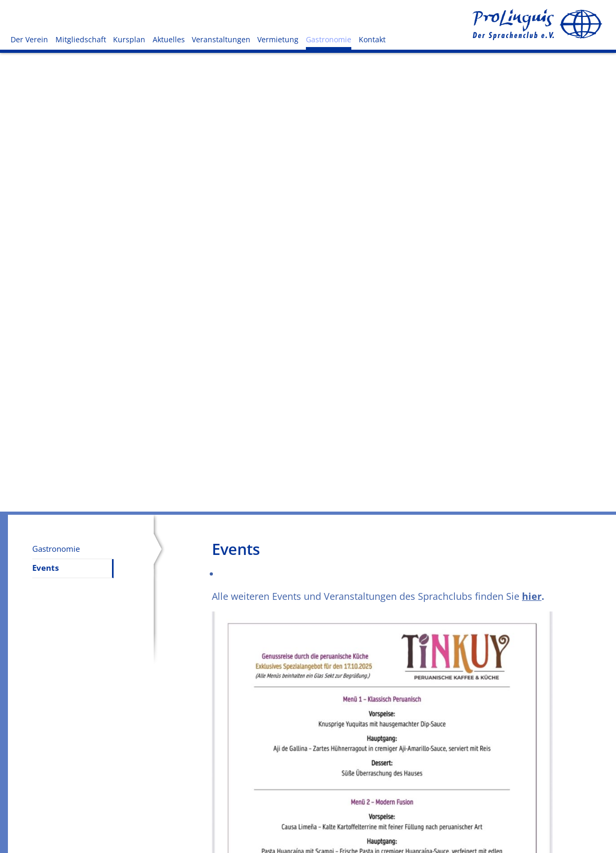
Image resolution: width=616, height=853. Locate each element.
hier (532, 596)
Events (45, 568)
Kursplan (129, 39)
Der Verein (29, 39)
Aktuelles (169, 39)
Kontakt (372, 39)
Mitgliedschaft (81, 39)
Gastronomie (329, 39)
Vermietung (278, 39)
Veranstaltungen (221, 39)
